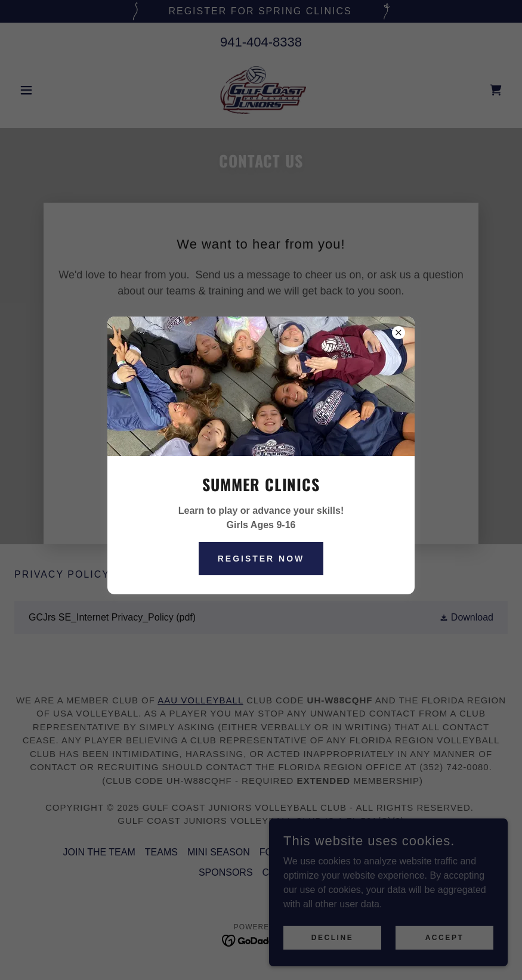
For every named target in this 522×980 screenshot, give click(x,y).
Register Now (261, 559)
